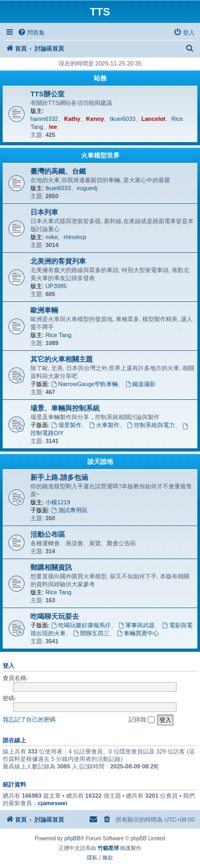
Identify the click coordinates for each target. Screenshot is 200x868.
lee (53, 127)
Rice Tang (58, 335)
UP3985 (56, 286)
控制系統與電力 (151, 425)
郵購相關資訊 (51, 567)
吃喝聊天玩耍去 (55, 616)
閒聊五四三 (91, 633)
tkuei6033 (123, 119)
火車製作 (104, 425)
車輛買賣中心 (138, 633)
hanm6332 (44, 119)
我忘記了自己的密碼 (29, 719)
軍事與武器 (137, 625)
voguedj (87, 188)
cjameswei (53, 803)
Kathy (72, 119)
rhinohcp (75, 237)
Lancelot (153, 119)
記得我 (142, 720)
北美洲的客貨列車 (58, 261)
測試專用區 (69, 510)
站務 (100, 78)
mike (51, 237)
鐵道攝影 (141, 384)
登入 (9, 666)
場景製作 (66, 425)
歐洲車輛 (44, 310)
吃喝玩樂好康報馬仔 (81, 625)
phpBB (73, 838)
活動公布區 (48, 534)
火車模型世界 (100, 155)
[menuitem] (31, 32)
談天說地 (100, 462)
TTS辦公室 (47, 94)
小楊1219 (58, 502)
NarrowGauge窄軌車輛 (85, 384)
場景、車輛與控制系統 (65, 408)
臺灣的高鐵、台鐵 (58, 171)
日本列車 (44, 212)
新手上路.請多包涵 (59, 477)
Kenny (95, 119)
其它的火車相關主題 (62, 359)
